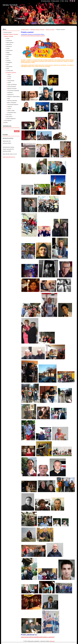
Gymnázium (9, 67)
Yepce (9, 75)
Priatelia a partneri (11, 73)
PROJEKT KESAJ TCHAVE (37, 30)
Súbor (8, 38)
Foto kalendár (8, 121)
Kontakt (6, 123)
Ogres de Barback (12, 85)
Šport (8, 65)
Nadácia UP (11, 95)
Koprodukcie (9, 50)
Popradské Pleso (12, 113)
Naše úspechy (10, 42)
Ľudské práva (10, 71)
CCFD (9, 79)
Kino (8, 56)
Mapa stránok (56, 1)
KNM (8, 69)
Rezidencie (9, 44)
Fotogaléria (9, 62)
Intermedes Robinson (13, 105)
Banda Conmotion (12, 89)
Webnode (52, 641)
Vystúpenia (9, 40)
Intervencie (9, 46)
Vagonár (10, 107)
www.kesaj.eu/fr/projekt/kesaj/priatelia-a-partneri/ (33, 36)
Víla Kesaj (9, 115)
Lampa (9, 109)
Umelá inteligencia (11, 119)
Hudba (8, 48)
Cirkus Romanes (12, 87)
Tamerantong (11, 81)
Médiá (8, 52)
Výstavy (8, 60)
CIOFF (9, 83)
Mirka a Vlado (11, 111)
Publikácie (9, 54)
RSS (63, 1)
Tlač (67, 1)
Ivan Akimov (9, 117)
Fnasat (9, 77)
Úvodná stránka (25, 30)
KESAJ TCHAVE (50, 30)
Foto (8, 58)
